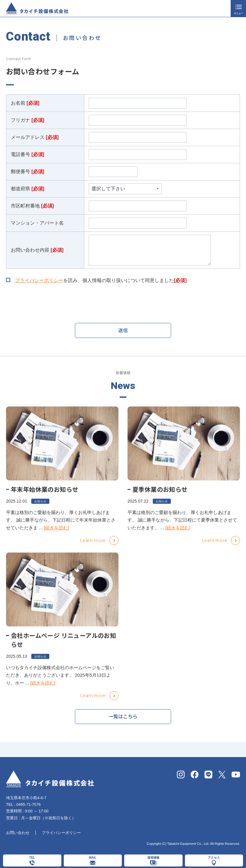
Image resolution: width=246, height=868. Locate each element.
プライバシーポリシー (39, 280)
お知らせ (40, 508)
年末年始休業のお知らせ (45, 496)
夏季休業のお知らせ (160, 496)
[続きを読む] (56, 534)
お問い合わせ (18, 833)
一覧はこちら (123, 719)
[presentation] (52, 304)
